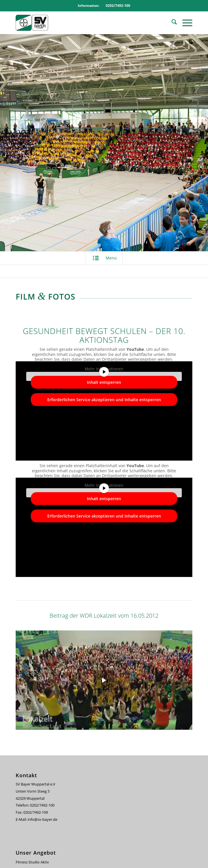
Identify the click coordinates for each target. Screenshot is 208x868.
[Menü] (184, 23)
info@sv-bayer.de (43, 819)
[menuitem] (171, 23)
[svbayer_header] (86, 23)
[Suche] (171, 23)
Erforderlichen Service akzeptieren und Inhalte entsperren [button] (104, 400)
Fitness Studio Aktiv (32, 862)
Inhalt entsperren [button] (104, 382)
